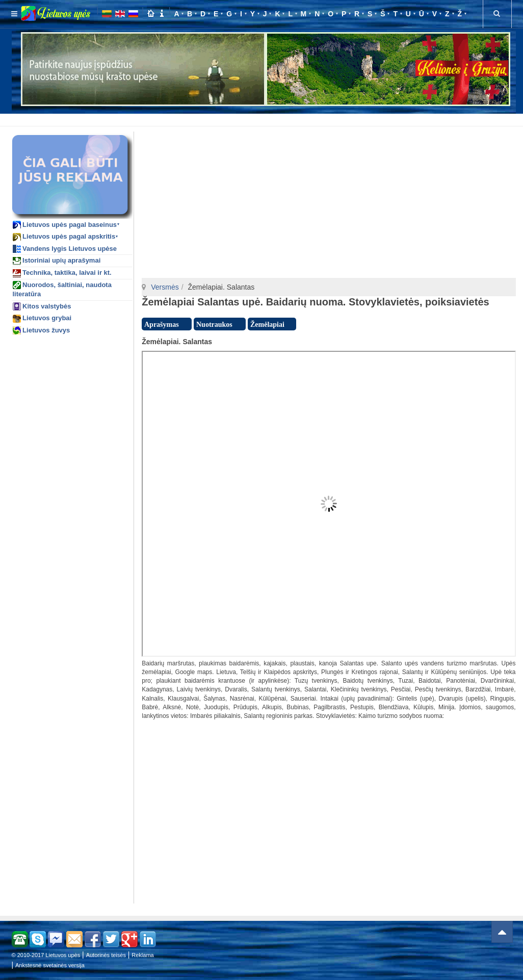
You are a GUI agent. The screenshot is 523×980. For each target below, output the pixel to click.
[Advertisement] (264, 118)
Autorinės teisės (106, 955)
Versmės (165, 287)
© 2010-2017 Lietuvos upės (46, 955)
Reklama (142, 955)
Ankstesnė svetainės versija (50, 965)
